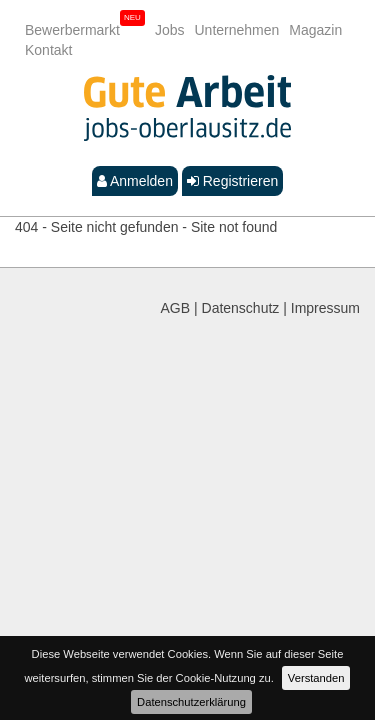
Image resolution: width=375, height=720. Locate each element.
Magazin (315, 30)
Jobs (170, 30)
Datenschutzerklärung (191, 702)
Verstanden (316, 678)
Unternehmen (237, 30)
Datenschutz (241, 308)
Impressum (325, 308)
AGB (176, 308)
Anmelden (135, 181)
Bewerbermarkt (72, 30)
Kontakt (48, 50)
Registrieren (232, 181)
